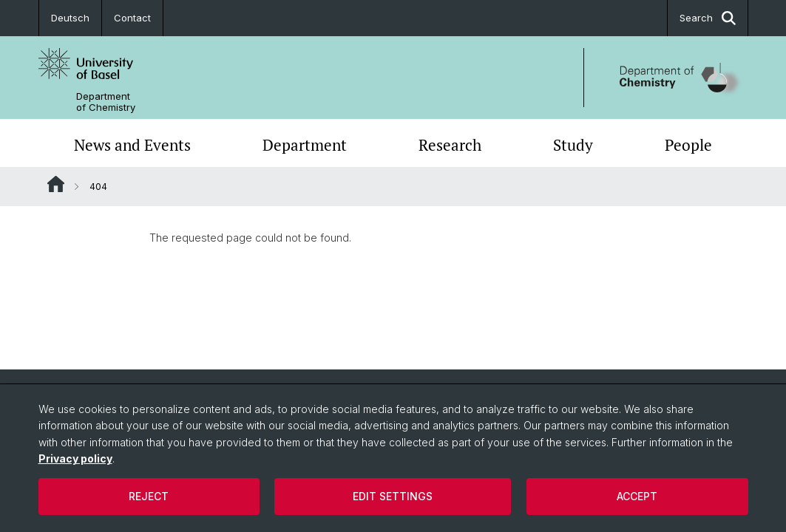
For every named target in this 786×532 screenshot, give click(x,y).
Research (450, 145)
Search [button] (708, 18)
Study (573, 145)
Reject (149, 496)
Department (305, 145)
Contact (132, 18)
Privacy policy (75, 458)
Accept (637, 496)
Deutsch (70, 18)
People (688, 145)
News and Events (132, 145)
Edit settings (393, 496)
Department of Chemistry (106, 102)
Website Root (56, 184)
